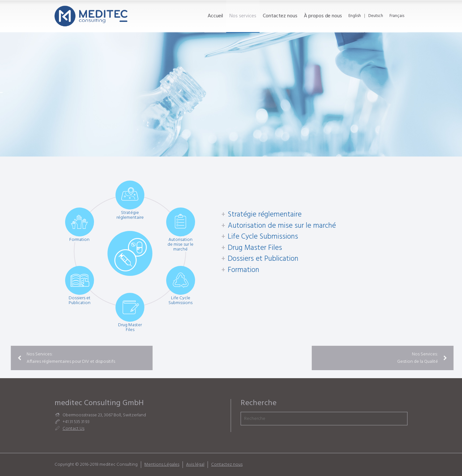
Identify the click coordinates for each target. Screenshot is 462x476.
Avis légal (195, 465)
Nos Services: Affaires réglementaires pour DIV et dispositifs (60, 358)
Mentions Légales (162, 465)
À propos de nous (323, 16)
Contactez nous (280, 16)
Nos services (243, 16)
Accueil (215, 16)
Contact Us (73, 429)
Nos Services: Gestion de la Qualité (416, 358)
